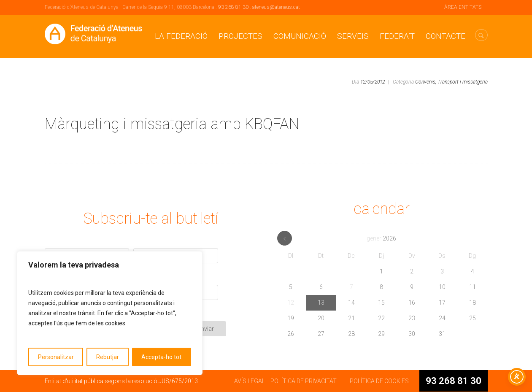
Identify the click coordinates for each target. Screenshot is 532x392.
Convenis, (426, 82)
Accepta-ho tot (161, 357)
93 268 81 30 (233, 7)
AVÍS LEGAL (250, 381)
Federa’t (397, 36)
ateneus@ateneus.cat (276, 7)
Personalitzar (56, 357)
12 (291, 303)
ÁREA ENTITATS (463, 7)
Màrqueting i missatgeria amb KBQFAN (172, 124)
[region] (110, 313)
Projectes (240, 36)
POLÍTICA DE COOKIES (379, 381)
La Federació (181, 36)
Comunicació (300, 36)
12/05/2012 (373, 82)
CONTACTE (446, 36)
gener (381, 238)
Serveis (353, 36)
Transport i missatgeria (463, 82)
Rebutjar (108, 357)
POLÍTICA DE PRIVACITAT (304, 381)
